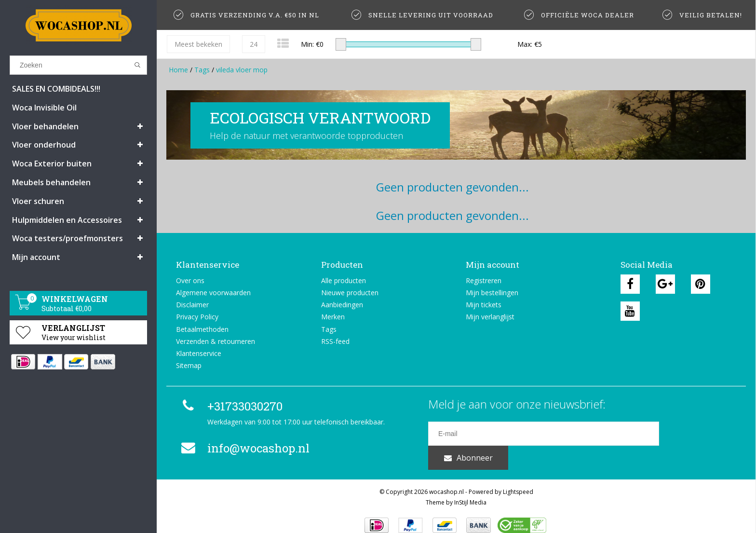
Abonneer (698, 434)
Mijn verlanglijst (490, 317)
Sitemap (189, 365)
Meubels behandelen (51, 182)
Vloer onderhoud (44, 145)
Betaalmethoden (202, 329)
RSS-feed (335, 341)
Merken (333, 317)
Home (178, 70)
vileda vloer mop (242, 70)
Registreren (484, 280)
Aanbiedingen (342, 305)
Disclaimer (192, 305)
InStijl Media (470, 490)
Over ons (190, 280)
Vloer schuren (38, 201)
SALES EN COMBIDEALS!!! (56, 89)
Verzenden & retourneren (216, 341)
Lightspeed (518, 480)
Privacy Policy (197, 317)
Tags (202, 70)
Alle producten (344, 280)
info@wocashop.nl (244, 448)
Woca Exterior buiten (52, 164)
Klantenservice (199, 353)
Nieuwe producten (350, 293)
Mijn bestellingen (492, 293)
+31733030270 (230, 406)
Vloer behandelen (45, 126)
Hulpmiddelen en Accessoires (67, 220)
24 (254, 44)
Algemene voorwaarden (213, 293)
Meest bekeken (198, 44)
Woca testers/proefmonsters (67, 238)
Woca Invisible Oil (44, 108)
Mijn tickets (484, 305)
